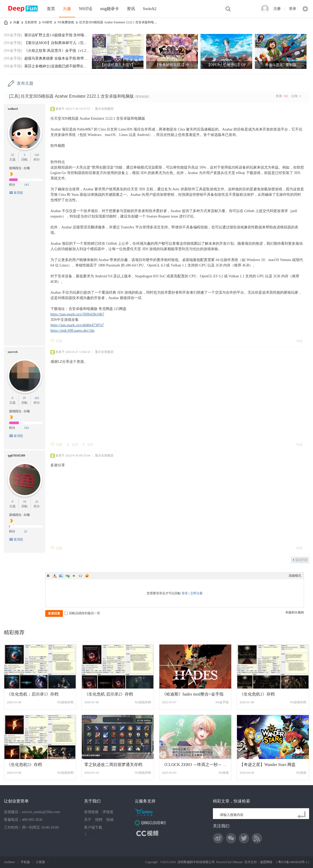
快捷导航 (305, 9)
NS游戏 (224, 773)
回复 (59, 341)
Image (61, 576)
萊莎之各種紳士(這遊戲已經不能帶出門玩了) (60, 66)
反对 (90, 445)
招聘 (99, 820)
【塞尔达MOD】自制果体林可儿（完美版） (59, 43)
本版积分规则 (295, 612)
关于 (88, 820)
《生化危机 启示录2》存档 (109, 694)
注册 (277, 9)
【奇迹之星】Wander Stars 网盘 (268, 765)
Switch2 (150, 9)
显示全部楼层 (104, 109)
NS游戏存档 (65, 702)
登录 (293, 9)
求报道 (108, 812)
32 (12, 155)
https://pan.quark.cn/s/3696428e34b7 (77, 314)
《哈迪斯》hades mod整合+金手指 (193, 694)
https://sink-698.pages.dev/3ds (72, 331)
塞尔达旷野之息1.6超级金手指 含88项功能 (58, 35)
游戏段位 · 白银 (20, 168)
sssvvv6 (13, 352)
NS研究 (47, 22)
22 (37, 502)
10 (25, 502)
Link (68, 576)
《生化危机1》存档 (257, 694)
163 (37, 398)
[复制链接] (142, 97)
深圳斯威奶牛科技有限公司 (196, 862)
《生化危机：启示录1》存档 (33, 694)
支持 (75, 445)
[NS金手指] (13, 35)
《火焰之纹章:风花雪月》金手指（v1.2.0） (58, 51)
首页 (51, 9)
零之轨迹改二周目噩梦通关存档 (113, 765)
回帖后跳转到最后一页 (82, 613)
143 (37, 155)
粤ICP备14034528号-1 (293, 862)
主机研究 (31, 22)
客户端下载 (93, 827)
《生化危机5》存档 (24, 765)
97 (25, 398)
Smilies (87, 576)
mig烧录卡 (110, 9)
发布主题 (25, 83)
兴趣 (67, 9)
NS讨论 (86, 9)
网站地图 (93, 834)
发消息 (18, 193)
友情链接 (91, 812)
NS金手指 (222, 702)
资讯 (131, 9)
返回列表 (301, 560)
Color (55, 576)
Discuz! (238, 862)
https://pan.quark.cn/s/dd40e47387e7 (77, 325)
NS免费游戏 (66, 22)
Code (80, 576)
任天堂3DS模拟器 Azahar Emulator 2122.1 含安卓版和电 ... (118, 22)
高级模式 (295, 576)
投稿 (110, 820)
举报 (299, 341)
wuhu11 (13, 109)
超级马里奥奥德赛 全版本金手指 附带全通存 (60, 58)
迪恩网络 (266, 862)
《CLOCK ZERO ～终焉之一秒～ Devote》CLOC (206, 765)
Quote (74, 576)
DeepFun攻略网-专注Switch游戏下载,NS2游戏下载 (6, 22)
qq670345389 (16, 455)
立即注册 (196, 593)
